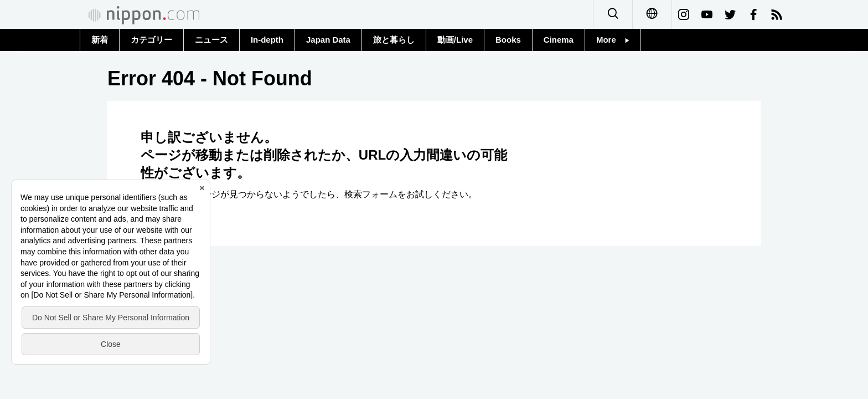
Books (508, 40)
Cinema (559, 40)
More (613, 40)
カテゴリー (151, 40)
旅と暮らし (394, 40)
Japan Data (328, 40)
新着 (100, 40)
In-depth (267, 40)
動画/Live (455, 40)
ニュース (211, 40)
